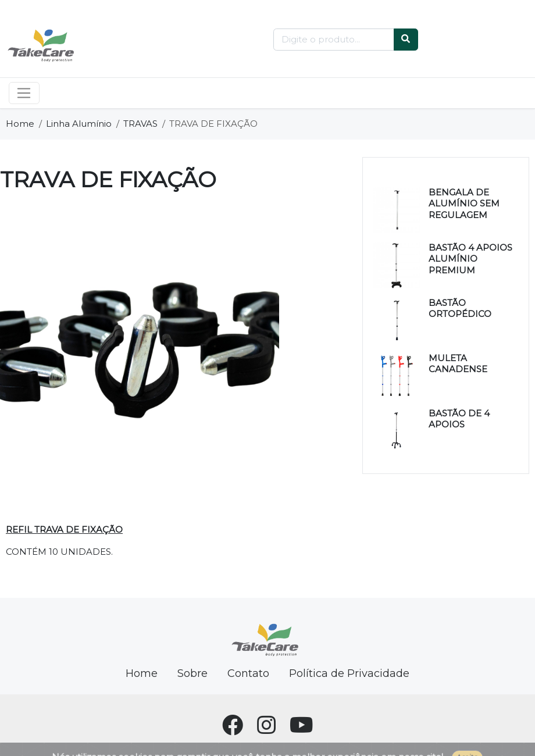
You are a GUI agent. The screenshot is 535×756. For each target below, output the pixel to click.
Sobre (192, 673)
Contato (248, 673)
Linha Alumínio (79, 124)
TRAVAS (140, 124)
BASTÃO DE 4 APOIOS (459, 419)
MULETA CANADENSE (458, 364)
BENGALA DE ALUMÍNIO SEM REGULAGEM (464, 204)
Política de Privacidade (349, 673)
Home (20, 124)
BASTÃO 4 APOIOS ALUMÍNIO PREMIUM (470, 259)
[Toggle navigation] (24, 93)
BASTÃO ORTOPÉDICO (460, 309)
